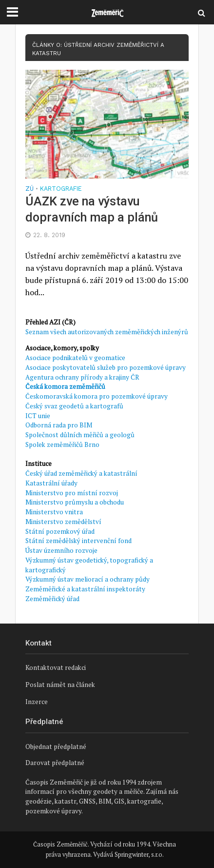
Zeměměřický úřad (52, 599)
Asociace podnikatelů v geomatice (75, 358)
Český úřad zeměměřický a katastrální (81, 473)
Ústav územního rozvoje (61, 550)
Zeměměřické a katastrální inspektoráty (85, 589)
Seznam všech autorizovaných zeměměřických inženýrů (107, 332)
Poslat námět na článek (60, 685)
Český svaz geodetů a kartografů (74, 406)
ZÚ (29, 189)
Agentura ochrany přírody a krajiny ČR (82, 377)
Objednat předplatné (56, 747)
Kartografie (61, 189)
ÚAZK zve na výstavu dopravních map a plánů (92, 209)
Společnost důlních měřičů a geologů (80, 435)
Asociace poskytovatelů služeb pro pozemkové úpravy (106, 367)
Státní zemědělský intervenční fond (78, 541)
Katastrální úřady (51, 483)
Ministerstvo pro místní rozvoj (72, 493)
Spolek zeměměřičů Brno (62, 444)
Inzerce (37, 702)
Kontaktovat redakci (56, 667)
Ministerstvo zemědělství (63, 522)
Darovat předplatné (55, 763)
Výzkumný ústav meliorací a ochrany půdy (88, 579)
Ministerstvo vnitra (54, 512)
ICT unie (38, 416)
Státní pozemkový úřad (60, 531)
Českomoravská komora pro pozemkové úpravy (97, 396)
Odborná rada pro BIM (59, 425)
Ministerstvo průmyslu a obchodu (75, 502)
